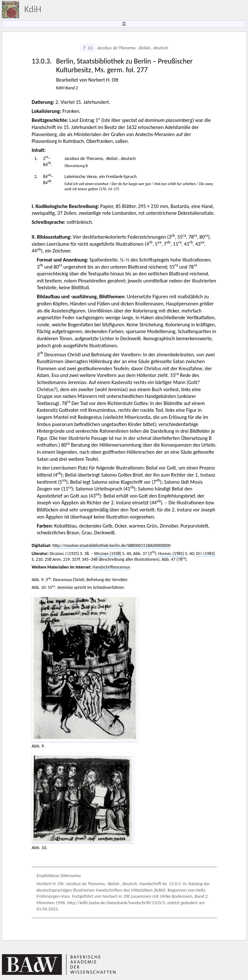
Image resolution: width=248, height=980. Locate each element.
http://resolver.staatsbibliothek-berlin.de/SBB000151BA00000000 (111, 545)
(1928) (108, 554)
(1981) (171, 554)
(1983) (205, 554)
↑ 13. (88, 48)
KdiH (33, 9)
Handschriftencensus (111, 567)
